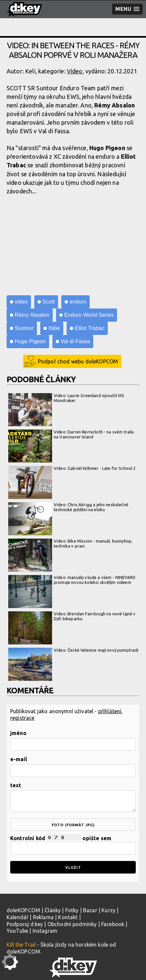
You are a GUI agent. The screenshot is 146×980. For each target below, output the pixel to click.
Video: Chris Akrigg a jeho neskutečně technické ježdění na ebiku (68, 507)
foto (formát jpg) (73, 825)
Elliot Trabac (90, 328)
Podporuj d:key (25, 924)
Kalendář (17, 917)
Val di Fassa (75, 341)
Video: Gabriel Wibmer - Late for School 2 (72, 469)
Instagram (45, 931)
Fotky (72, 910)
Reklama (43, 917)
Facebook (113, 924)
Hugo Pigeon (30, 341)
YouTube (17, 931)
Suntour (24, 328)
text (16, 785)
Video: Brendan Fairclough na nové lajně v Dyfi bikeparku (72, 616)
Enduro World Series (89, 315)
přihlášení (110, 711)
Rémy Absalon (32, 315)
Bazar (90, 910)
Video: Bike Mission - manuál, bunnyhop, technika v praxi (70, 544)
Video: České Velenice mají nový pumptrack (74, 650)
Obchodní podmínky (72, 924)
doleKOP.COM (23, 910)
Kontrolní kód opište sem (73, 844)
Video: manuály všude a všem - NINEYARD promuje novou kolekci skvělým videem (72, 580)
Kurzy (108, 910)
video (21, 302)
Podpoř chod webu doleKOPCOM (78, 361)
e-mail (19, 759)
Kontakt (68, 917)
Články (53, 910)
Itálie (54, 328)
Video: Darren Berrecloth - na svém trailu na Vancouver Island (71, 435)
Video (75, 71)
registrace (22, 718)
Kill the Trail (21, 945)
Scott (49, 302)
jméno (18, 733)
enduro (78, 302)
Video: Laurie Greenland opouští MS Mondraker (66, 398)
